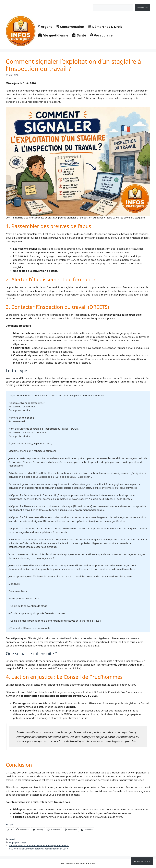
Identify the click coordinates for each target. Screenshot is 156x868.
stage (23, 842)
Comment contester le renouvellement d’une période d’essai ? (39, 845)
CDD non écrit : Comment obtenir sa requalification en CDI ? (38, 849)
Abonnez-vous (142, 861)
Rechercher (98, 3)
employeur (14, 842)
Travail (12, 839)
